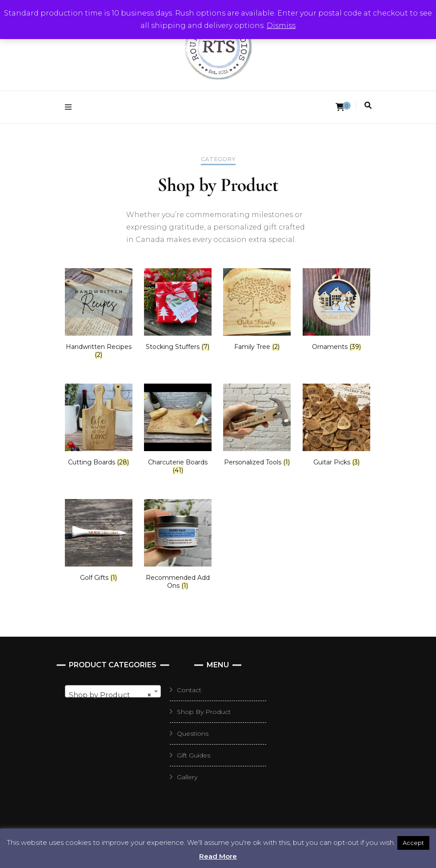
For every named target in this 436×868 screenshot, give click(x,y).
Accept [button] (413, 843)
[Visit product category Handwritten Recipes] (99, 313)
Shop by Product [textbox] (110, 695)
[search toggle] (368, 105)
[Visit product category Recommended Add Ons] (178, 544)
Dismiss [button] (281, 26)
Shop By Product (204, 712)
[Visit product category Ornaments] (336, 309)
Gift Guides (194, 755)
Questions (193, 733)
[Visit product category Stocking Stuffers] (178, 309)
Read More (218, 856)
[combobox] (113, 691)
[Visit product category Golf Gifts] (99, 540)
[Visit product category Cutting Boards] (99, 425)
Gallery (187, 777)
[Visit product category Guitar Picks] (336, 425)
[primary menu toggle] (70, 107)
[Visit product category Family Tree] (257, 309)
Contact (189, 690)
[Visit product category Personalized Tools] (257, 425)
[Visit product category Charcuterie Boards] (178, 429)
